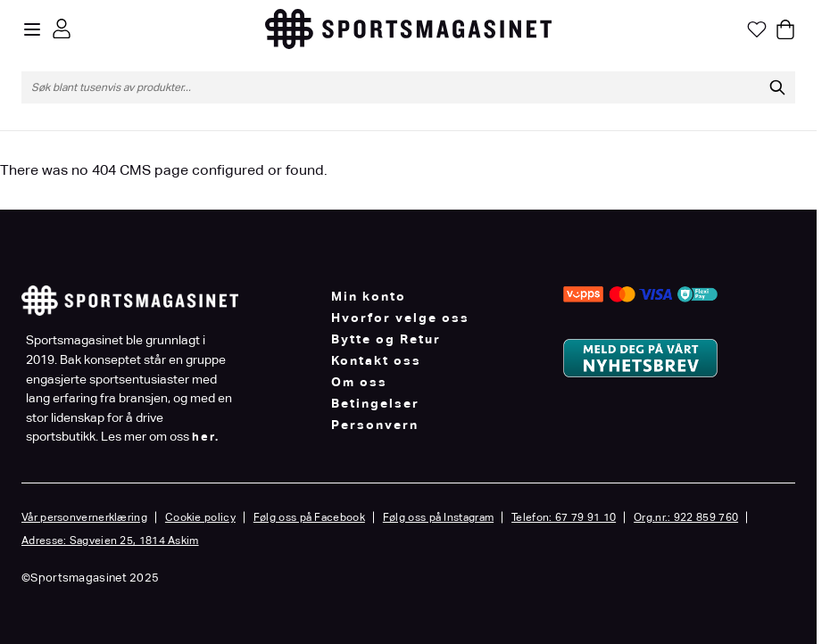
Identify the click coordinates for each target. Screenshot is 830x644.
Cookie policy (200, 517)
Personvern (375, 425)
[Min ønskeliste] (757, 29)
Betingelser (375, 403)
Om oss (359, 382)
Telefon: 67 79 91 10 (564, 517)
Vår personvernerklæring (84, 517)
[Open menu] (32, 29)
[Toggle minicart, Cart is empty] (785, 29)
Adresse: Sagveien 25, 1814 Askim (110, 541)
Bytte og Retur (386, 339)
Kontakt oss (376, 360)
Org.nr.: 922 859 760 (686, 517)
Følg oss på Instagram (438, 517)
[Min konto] (62, 29)
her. (206, 437)
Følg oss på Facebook (309, 517)
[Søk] (777, 87)
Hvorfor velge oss (400, 318)
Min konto (369, 296)
